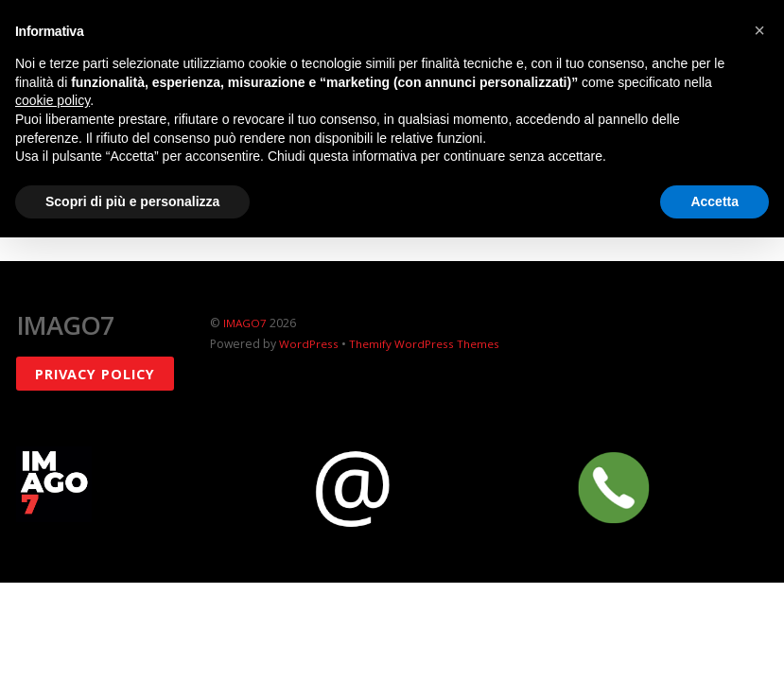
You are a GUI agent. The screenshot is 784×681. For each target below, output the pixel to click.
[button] (759, 30)
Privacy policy (95, 373)
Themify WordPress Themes (427, 344)
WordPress (309, 344)
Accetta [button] (714, 201)
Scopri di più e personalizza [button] (132, 201)
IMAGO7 (246, 323)
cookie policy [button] (52, 100)
